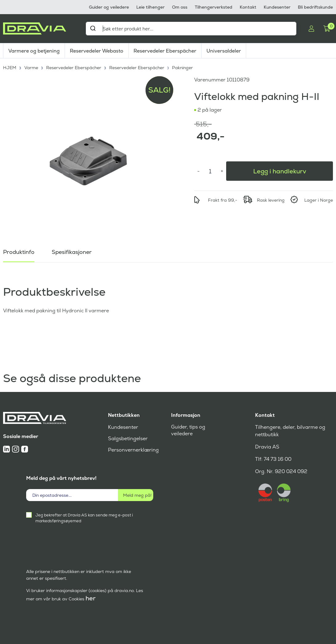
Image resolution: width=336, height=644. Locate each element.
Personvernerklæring (133, 450)
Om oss (180, 7)
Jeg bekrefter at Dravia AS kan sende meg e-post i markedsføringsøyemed (84, 518)
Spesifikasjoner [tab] (72, 252)
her (91, 598)
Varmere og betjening (34, 51)
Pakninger (182, 68)
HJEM (10, 68)
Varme (31, 68)
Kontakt (248, 7)
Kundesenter (277, 7)
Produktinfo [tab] (19, 252)
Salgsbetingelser (128, 439)
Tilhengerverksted (214, 7)
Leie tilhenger (150, 7)
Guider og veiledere (109, 7)
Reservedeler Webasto (97, 51)
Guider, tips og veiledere (188, 430)
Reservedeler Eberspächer (165, 51)
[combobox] (191, 29)
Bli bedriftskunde (315, 7)
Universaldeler (224, 51)
